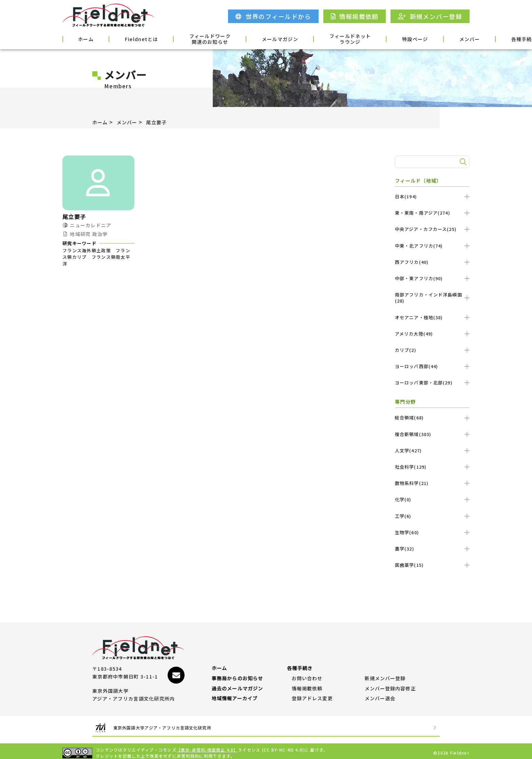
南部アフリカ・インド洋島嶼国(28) (432, 298)
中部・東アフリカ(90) (432, 278)
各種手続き (452, 38)
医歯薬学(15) (432, 565)
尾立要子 (163, 122)
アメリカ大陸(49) (432, 334)
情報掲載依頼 (307, 682)
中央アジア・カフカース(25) (432, 229)
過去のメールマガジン (238, 682)
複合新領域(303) (432, 434)
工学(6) (432, 516)
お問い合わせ (307, 668)
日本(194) (432, 196)
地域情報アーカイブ (235, 695)
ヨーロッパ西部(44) (432, 366)
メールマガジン (246, 38)
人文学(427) (432, 450)
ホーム (80, 38)
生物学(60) (432, 532)
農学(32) (432, 549)
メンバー (408, 38)
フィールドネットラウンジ (308, 39)
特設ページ (363, 38)
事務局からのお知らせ (238, 668)
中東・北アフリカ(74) (432, 246)
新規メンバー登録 (385, 668)
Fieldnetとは (125, 38)
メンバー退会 (380, 695)
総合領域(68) (432, 418)
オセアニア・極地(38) (432, 317)
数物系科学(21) (432, 483)
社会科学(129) (432, 467)
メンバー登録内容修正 (391, 682)
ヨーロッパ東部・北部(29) (432, 383)
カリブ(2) (432, 350)
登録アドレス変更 (312, 695)
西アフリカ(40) (432, 262)
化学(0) (432, 499)
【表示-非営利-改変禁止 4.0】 (208, 746)
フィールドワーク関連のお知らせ (185, 39)
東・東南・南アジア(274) (432, 213)
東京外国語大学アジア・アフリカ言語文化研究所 (176, 724)
